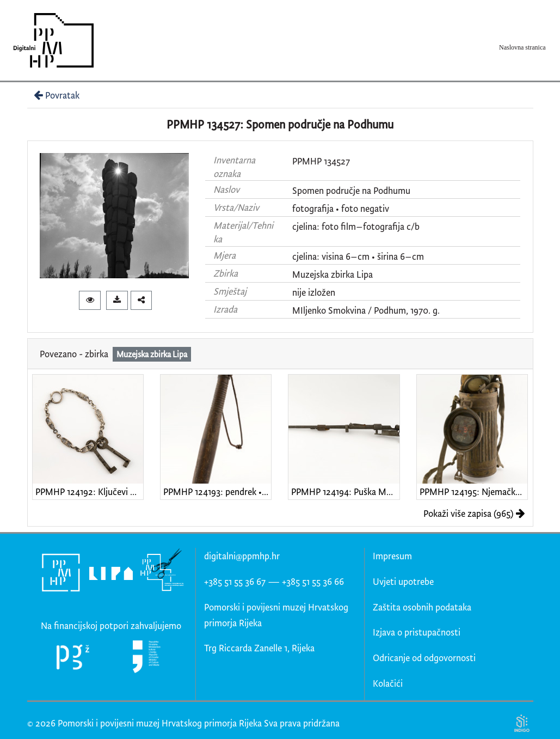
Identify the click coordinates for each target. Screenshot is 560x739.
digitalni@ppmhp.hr (242, 556)
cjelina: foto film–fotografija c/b (356, 226)
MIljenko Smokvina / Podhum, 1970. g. (366, 310)
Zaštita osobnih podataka (422, 607)
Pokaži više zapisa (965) (474, 513)
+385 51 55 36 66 (313, 581)
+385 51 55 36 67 (235, 581)
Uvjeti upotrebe (403, 581)
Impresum (392, 556)
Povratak (56, 95)
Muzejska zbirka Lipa (333, 274)
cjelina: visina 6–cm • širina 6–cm (358, 256)
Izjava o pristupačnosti (417, 632)
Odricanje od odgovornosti (424, 658)
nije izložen (314, 292)
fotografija (313, 208)
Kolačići (388, 683)
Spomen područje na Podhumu (351, 190)
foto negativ (365, 208)
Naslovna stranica (522, 47)
